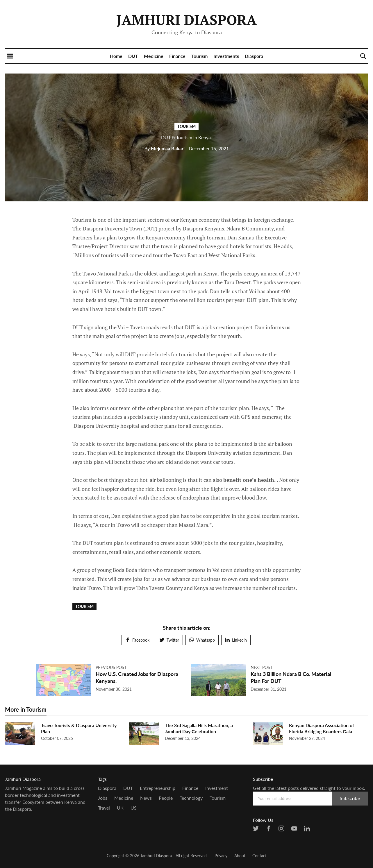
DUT (133, 56)
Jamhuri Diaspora (186, 20)
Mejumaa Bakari (165, 148)
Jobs (103, 798)
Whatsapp (202, 640)
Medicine (154, 56)
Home (116, 56)
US (134, 808)
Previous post (111, 667)
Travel (104, 808)
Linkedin (236, 640)
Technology (191, 798)
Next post (262, 667)
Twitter (169, 640)
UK (120, 808)
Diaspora (254, 56)
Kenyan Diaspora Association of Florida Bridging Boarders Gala (322, 728)
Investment (217, 788)
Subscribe (350, 798)
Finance (177, 56)
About (240, 856)
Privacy (221, 856)
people (166, 798)
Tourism (199, 56)
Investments (226, 56)
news (146, 798)
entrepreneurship (158, 788)
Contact (259, 856)
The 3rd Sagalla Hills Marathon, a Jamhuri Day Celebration (199, 728)
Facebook (137, 640)
